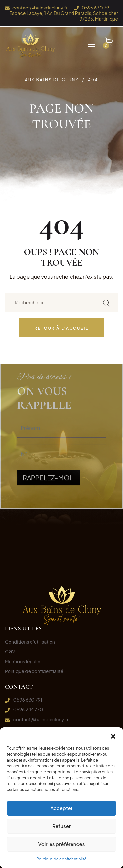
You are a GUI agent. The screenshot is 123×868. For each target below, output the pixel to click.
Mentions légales (23, 661)
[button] (113, 736)
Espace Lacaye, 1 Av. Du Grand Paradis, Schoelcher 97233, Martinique (64, 16)
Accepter (61, 808)
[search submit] (106, 302)
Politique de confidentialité (61, 859)
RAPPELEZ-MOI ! (48, 434)
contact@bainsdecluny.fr (40, 8)
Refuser (61, 826)
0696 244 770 (28, 709)
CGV (10, 651)
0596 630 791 (96, 8)
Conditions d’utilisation (30, 642)
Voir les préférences (62, 844)
